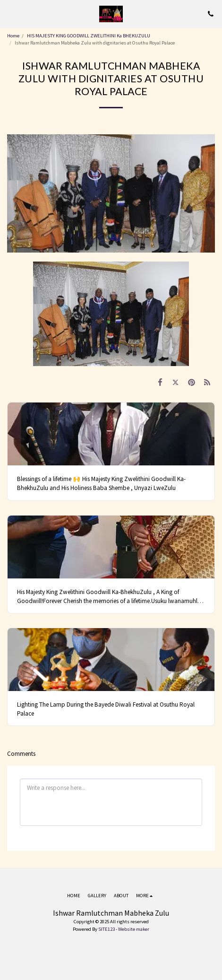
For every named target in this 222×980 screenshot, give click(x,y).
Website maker (134, 929)
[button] (10, 13)
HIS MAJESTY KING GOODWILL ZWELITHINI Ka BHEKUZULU (89, 36)
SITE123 (107, 929)
